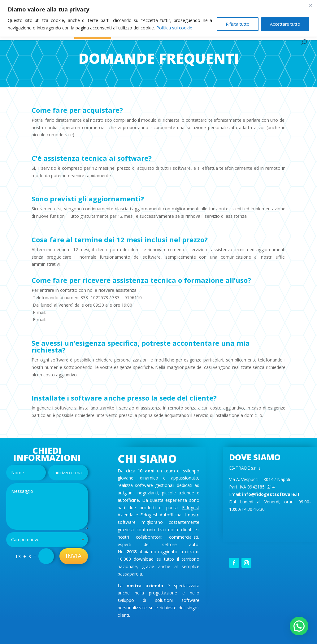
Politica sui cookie (174, 28)
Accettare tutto (285, 24)
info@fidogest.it (66, 320)
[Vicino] (310, 5)
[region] (158, 18)
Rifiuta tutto (238, 24)
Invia (74, 556)
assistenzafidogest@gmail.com (81, 312)
